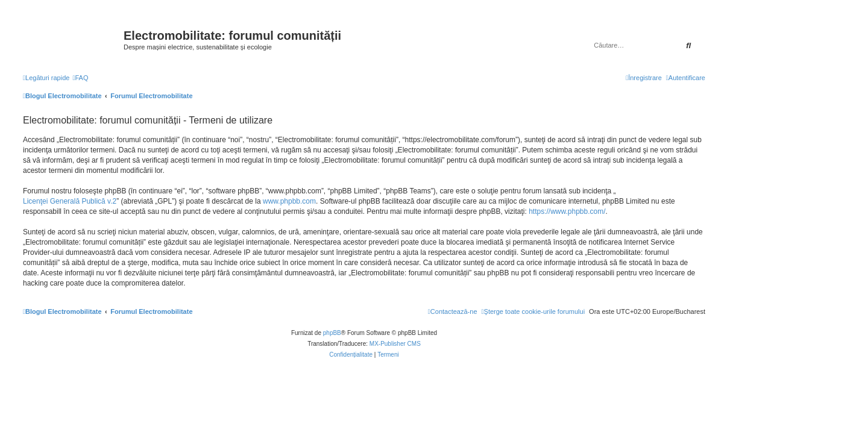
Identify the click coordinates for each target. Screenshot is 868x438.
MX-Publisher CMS (395, 344)
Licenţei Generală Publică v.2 (70, 201)
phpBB (332, 333)
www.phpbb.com (289, 201)
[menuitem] (80, 78)
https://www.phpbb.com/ (567, 211)
